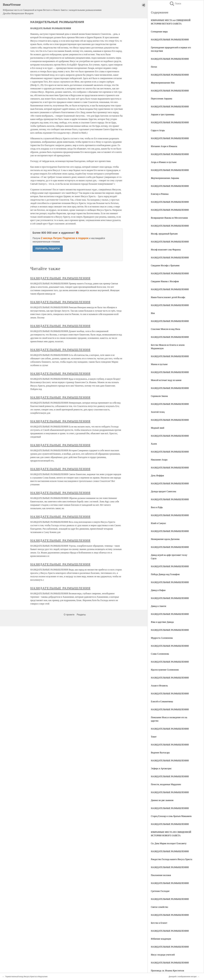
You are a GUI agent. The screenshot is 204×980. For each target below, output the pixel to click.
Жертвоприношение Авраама (165, 178)
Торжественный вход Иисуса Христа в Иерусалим (26, 977)
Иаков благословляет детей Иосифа (168, 297)
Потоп (154, 67)
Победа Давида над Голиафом (165, 574)
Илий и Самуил (158, 523)
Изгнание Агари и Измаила (164, 146)
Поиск (175, 4)
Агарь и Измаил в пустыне (164, 162)
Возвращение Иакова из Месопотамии (169, 218)
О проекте (69, 968)
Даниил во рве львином (162, 800)
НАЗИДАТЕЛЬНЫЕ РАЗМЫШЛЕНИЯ (170, 40)
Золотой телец (158, 412)
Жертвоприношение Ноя (163, 83)
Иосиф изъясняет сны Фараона (166, 250)
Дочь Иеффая (157, 476)
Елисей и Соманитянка (162, 701)
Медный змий (158, 428)
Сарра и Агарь (158, 130)
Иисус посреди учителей (163, 955)
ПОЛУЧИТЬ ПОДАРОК (48, 249)
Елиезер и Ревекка (160, 194)
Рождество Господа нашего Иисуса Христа (171, 859)
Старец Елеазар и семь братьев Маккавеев (171, 816)
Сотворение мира (159, 32)
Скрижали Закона (159, 396)
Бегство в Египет (159, 923)
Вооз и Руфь (157, 507)
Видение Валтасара (160, 753)
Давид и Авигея (158, 606)
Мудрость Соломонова (162, 638)
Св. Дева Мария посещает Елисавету (169, 843)
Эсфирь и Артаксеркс (161, 768)
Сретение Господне (160, 891)
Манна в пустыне (159, 364)
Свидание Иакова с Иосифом (165, 281)
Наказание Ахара (159, 460)
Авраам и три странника (163, 114)
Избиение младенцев (161, 939)
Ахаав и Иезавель (159, 686)
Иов (153, 313)
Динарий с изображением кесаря (183, 977)
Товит (154, 737)
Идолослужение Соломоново (165, 670)
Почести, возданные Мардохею (166, 784)
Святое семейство (159, 907)
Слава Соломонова (160, 654)
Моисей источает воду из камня (166, 380)
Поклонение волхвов (161, 875)
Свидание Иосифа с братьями (165, 265)
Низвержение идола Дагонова (165, 539)
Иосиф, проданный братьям (164, 234)
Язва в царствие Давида (162, 622)
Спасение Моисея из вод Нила (165, 329)
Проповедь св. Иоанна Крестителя (167, 971)
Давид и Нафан (158, 590)
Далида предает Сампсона (163, 491)
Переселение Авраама (161, 99)
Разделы (81, 968)
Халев (154, 444)
